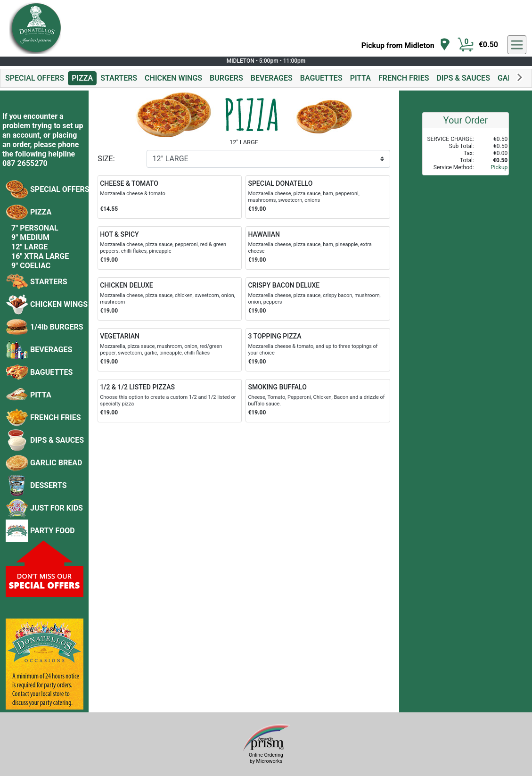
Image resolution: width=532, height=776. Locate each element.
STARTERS (119, 78)
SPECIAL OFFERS (35, 78)
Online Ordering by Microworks (266, 758)
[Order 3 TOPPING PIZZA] (318, 350)
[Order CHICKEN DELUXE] (170, 299)
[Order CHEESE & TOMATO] (170, 197)
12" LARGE (29, 247)
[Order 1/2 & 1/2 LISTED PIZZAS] (170, 401)
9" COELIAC (31, 266)
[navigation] (406, 45)
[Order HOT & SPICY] (170, 248)
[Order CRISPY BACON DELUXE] (318, 299)
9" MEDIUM (30, 237)
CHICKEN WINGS (173, 78)
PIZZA (82, 78)
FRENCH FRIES (404, 78)
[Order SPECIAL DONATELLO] (318, 197)
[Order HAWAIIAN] (318, 248)
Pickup (499, 167)
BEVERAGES (272, 78)
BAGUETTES (321, 78)
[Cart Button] (466, 45)
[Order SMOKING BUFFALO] (318, 401)
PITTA (360, 78)
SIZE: (106, 159)
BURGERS (226, 78)
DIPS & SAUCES (463, 78)
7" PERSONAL (35, 228)
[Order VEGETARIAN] (170, 350)
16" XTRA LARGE (40, 256)
